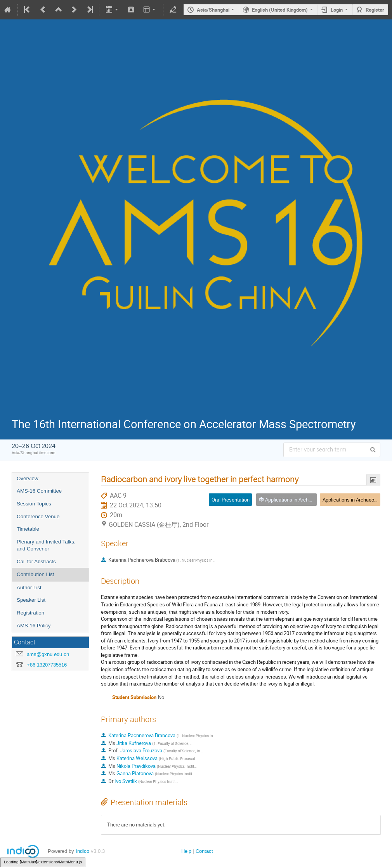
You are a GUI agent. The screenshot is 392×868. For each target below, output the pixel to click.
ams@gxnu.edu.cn (48, 654)
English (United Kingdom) (280, 10)
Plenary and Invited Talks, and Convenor (46, 545)
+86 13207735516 (47, 665)
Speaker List (31, 600)
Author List (29, 588)
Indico (82, 851)
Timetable (28, 529)
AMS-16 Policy (34, 626)
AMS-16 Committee (39, 491)
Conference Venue (38, 516)
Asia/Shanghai (213, 10)
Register (375, 10)
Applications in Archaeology (353, 500)
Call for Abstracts (36, 562)
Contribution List (35, 574)
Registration (30, 613)
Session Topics (34, 504)
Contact (204, 851)
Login (337, 10)
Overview (28, 478)
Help (186, 851)
